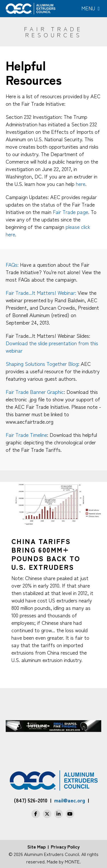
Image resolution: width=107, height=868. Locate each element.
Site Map (37, 847)
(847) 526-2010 (31, 800)
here (81, 184)
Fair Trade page (70, 212)
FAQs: (12, 264)
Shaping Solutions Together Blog (42, 364)
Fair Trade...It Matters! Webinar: (41, 292)
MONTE (72, 861)
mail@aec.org (70, 800)
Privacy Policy (65, 847)
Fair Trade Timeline (26, 435)
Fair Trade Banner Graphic (35, 392)
